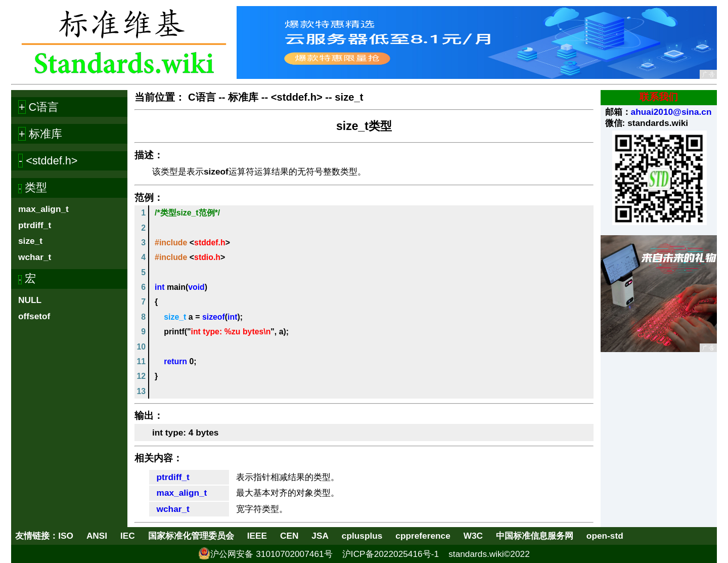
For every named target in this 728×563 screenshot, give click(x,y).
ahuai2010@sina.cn (671, 112)
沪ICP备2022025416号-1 (391, 554)
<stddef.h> (297, 97)
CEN (289, 536)
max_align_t (43, 209)
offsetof (34, 316)
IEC (128, 536)
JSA (320, 536)
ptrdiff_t (35, 225)
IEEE (257, 536)
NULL (30, 300)
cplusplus (362, 536)
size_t (30, 241)
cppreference (423, 536)
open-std (605, 536)
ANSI (97, 536)
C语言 (202, 97)
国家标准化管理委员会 (191, 536)
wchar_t (35, 257)
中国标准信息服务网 (535, 536)
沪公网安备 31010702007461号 (271, 554)
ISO (66, 536)
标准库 (243, 97)
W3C (473, 536)
